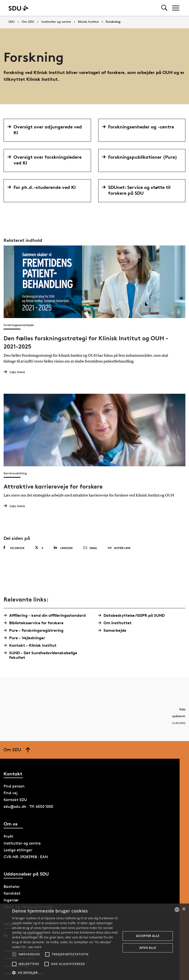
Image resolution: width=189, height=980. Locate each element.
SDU (12, 22)
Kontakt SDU (15, 800)
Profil (8, 836)
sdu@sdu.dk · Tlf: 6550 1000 (28, 806)
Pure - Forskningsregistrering (35, 630)
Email (90, 548)
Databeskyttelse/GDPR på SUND (133, 615)
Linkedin (63, 548)
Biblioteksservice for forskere (35, 623)
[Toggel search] (164, 8)
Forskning (113, 22)
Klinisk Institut (88, 22)
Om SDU (28, 22)
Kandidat (12, 893)
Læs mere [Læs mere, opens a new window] (34, 947)
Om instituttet (117, 623)
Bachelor (12, 887)
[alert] (94, 942)
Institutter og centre (56, 22)
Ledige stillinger (18, 850)
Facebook (14, 548)
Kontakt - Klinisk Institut (32, 645)
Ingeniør (11, 900)
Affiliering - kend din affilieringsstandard (46, 615)
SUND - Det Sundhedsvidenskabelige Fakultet (42, 655)
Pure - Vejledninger (26, 638)
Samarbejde (114, 630)
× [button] (184, 909)
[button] (14, 954)
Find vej (11, 793)
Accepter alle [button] (148, 936)
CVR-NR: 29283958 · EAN (26, 857)
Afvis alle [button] (148, 948)
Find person (14, 786)
